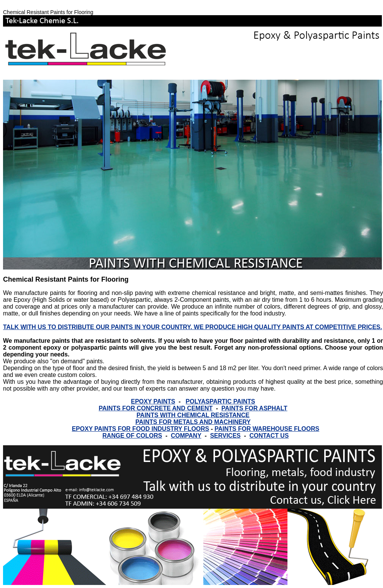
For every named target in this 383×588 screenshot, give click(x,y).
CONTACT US (269, 436)
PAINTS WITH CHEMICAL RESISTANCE (193, 415)
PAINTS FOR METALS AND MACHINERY (193, 422)
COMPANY (186, 436)
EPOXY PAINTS (153, 401)
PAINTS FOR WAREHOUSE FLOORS (267, 429)
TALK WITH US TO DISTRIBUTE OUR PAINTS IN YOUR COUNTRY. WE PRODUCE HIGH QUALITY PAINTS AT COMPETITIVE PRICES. (192, 327)
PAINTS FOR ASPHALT (254, 408)
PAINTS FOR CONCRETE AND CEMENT (155, 408)
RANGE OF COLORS (132, 436)
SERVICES (225, 436)
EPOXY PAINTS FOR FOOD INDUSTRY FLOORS (140, 429)
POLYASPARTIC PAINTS (221, 401)
